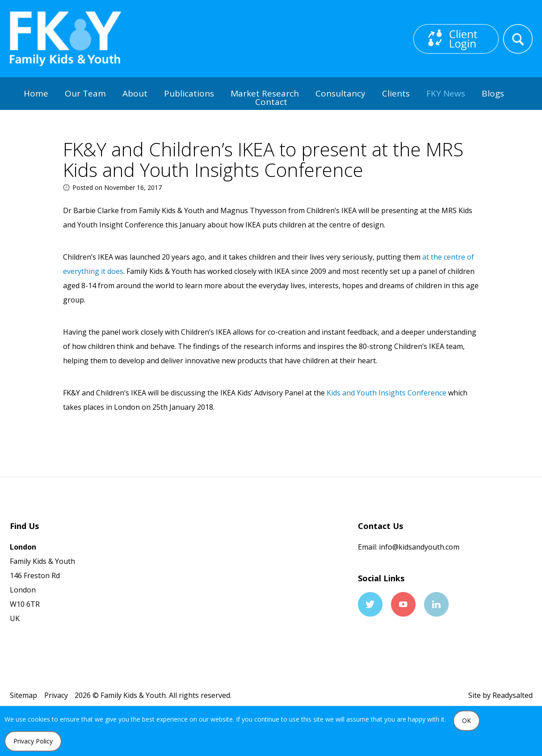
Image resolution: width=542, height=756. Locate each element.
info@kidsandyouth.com (418, 547)
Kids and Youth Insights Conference (387, 393)
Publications (189, 93)
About (135, 93)
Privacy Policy (33, 741)
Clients (396, 93)
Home (36, 93)
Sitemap (23, 695)
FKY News (446, 93)
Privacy (56, 695)
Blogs (493, 93)
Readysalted (513, 695)
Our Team (85, 93)
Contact (271, 102)
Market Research (265, 93)
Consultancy (340, 93)
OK (466, 720)
